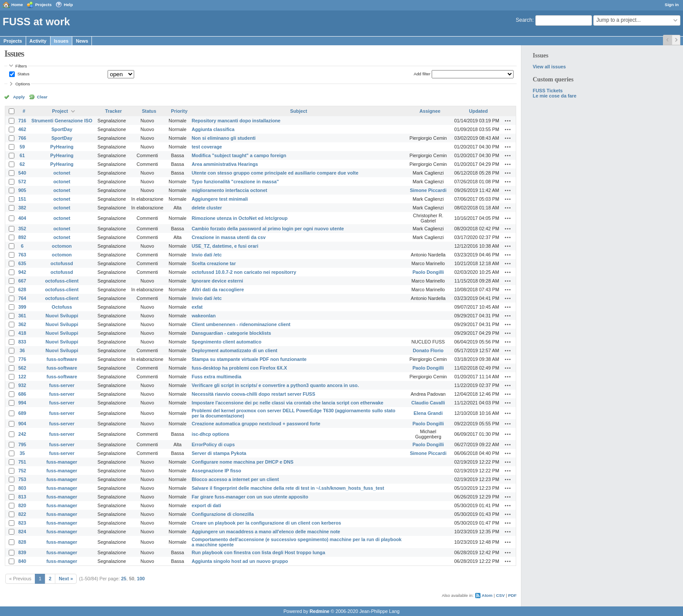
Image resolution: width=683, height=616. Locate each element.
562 (22, 368)
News (82, 41)
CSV (500, 595)
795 (22, 444)
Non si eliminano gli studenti (224, 138)
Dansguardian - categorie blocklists (231, 333)
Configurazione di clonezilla (223, 514)
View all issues (549, 67)
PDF (512, 595)
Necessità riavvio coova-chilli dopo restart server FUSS (254, 394)
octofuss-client (62, 281)
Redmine (320, 611)
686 (22, 394)
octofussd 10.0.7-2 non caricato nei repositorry (244, 272)
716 (22, 121)
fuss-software (62, 359)
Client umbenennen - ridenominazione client (241, 324)
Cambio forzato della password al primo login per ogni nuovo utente (268, 229)
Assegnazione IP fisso (216, 471)
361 (22, 316)
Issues (61, 41)
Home (17, 5)
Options (23, 84)
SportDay (62, 129)
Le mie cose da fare (555, 96)
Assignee (430, 111)
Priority (179, 111)
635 (22, 263)
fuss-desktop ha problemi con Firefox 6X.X (239, 368)
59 (22, 147)
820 (22, 505)
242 (22, 434)
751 (22, 462)
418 (22, 333)
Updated (478, 111)
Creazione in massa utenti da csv (229, 237)
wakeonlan (204, 316)
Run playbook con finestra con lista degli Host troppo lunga (259, 552)
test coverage (207, 147)
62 (22, 164)
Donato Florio (428, 350)
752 (22, 471)
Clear (42, 97)
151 (22, 199)
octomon (62, 246)
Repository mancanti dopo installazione (236, 121)
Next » (66, 579)
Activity (38, 41)
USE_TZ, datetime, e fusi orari (225, 246)
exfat (197, 307)
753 (22, 479)
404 (22, 218)
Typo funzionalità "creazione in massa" (235, 182)
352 (22, 229)
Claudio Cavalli (428, 403)
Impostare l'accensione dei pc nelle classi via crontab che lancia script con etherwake (287, 403)
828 (22, 542)
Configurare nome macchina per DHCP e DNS (243, 462)
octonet (62, 173)
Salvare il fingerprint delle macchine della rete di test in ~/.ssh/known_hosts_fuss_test (288, 488)
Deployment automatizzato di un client (235, 350)
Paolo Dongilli (428, 272)
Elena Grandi (428, 413)
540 (22, 173)
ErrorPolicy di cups (213, 444)
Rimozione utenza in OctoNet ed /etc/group (240, 218)
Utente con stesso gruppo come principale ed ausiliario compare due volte (275, 173)
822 (22, 514)
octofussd (62, 263)
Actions (508, 121)
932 (22, 385)
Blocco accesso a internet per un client (235, 479)
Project (60, 111)
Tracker (113, 111)
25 (124, 579)
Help (69, 5)
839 (22, 552)
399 (22, 307)
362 (22, 324)
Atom (487, 595)
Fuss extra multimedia (216, 377)
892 (22, 237)
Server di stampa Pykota (219, 453)
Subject (299, 111)
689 (22, 413)
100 (141, 579)
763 (22, 255)
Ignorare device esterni (217, 281)
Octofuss (62, 307)
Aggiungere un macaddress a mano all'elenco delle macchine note (266, 532)
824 (22, 532)
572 (22, 182)
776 (22, 359)
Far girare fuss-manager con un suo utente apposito (250, 497)
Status (23, 74)
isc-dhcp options (210, 434)
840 (22, 561)
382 (22, 208)
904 (22, 424)
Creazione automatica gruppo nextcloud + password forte (256, 424)
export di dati (206, 505)
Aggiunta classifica (213, 129)
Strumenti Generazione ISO (62, 121)
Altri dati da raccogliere (218, 289)
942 (22, 272)
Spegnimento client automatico (227, 342)
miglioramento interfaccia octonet (229, 190)
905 (22, 190)
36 (22, 350)
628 (22, 289)
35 (22, 453)
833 (22, 342)
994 (22, 403)
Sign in (672, 5)
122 (22, 377)
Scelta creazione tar (214, 263)
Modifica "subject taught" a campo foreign (239, 155)
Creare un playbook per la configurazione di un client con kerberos (266, 523)
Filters (21, 66)
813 (22, 497)
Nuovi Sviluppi (62, 316)
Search (524, 20)
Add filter (422, 74)
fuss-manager (62, 462)
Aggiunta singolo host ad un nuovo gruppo (240, 561)
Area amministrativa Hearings (225, 164)
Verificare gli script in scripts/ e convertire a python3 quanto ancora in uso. (275, 385)
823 (22, 523)
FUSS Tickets (548, 91)
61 (22, 155)
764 (22, 298)
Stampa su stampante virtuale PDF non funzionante (249, 359)
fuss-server (62, 385)
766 (22, 138)
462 (22, 129)
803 (22, 488)
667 (22, 281)
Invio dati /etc (207, 255)
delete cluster (207, 208)
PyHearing (62, 147)
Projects (44, 5)
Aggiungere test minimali (220, 199)
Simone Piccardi (428, 190)
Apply (19, 97)
